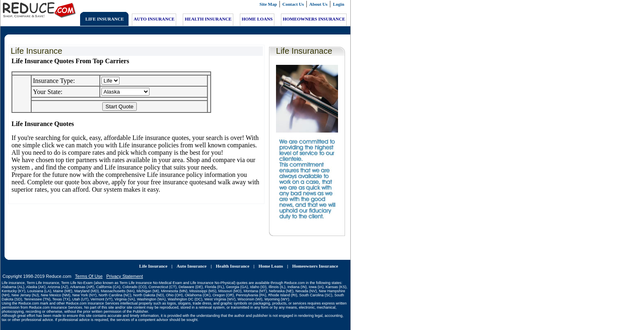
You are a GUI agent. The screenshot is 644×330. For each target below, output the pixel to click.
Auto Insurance (192, 259)
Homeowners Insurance (315, 259)
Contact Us (293, 4)
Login (339, 4)
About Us (318, 4)
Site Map (268, 4)
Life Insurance (153, 259)
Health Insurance (232, 259)
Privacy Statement (125, 270)
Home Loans (271, 259)
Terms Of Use (89, 270)
